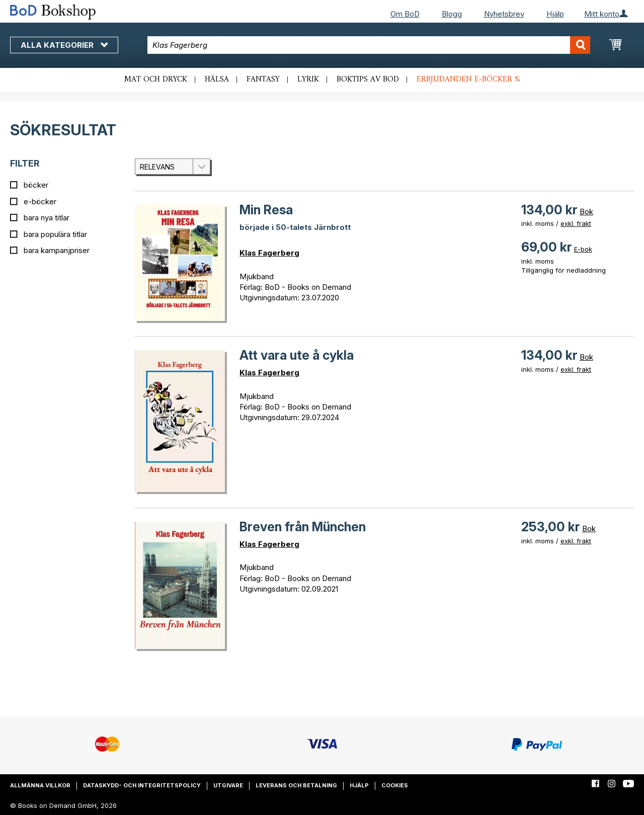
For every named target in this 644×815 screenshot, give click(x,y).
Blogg (452, 14)
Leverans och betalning (296, 785)
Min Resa (266, 210)
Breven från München (303, 527)
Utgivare (228, 785)
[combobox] (369, 45)
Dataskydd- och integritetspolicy (142, 785)
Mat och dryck (156, 79)
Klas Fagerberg (269, 253)
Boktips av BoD (368, 79)
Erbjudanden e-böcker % (468, 79)
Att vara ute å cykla (297, 355)
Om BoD (405, 14)
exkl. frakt (576, 223)
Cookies (395, 785)
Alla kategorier (64, 45)
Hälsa (217, 79)
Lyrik (308, 79)
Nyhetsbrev (504, 14)
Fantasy (263, 79)
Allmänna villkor (40, 785)
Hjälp (555, 14)
